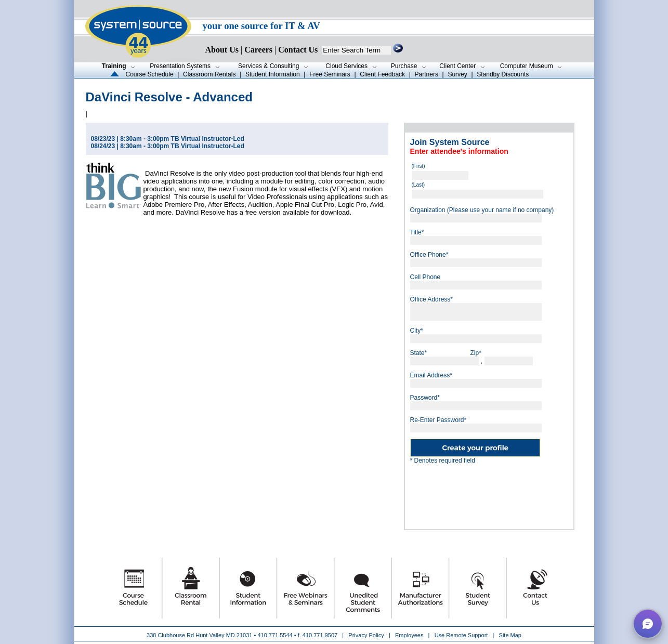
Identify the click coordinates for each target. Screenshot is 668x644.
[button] (648, 624)
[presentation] (510, 493)
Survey (457, 74)
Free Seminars (330, 74)
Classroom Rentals (209, 74)
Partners (427, 74)
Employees (409, 635)
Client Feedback (382, 74)
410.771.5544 (275, 635)
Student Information (273, 74)
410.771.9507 (320, 635)
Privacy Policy (367, 635)
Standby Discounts (503, 74)
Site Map (510, 635)
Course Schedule (150, 74)
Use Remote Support (461, 635)
